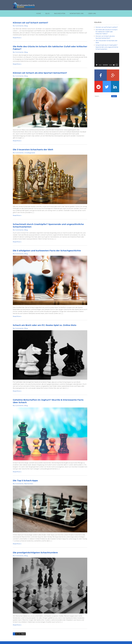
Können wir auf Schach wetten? (30, 23)
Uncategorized (30, 153)
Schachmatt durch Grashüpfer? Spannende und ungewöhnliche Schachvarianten (107, 47)
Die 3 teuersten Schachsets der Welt (33, 150)
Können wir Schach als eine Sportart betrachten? (40, 73)
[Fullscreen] (117, 65)
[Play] (97, 65)
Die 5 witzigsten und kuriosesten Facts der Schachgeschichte (47, 251)
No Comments (18, 26)
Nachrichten (60, 13)
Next (23, 634)
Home (39, 13)
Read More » (17, 38)
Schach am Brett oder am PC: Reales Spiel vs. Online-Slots (45, 325)
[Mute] (114, 65)
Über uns (92, 13)
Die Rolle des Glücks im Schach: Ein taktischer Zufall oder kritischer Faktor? (107, 32)
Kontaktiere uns (77, 13)
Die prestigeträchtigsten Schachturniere (35, 553)
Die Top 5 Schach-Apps (25, 481)
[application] (107, 60)
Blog (48, 13)
